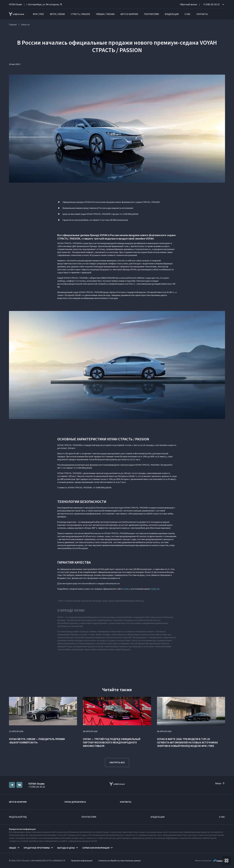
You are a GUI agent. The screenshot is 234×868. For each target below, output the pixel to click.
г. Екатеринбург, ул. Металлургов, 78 (44, 4)
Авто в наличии (129, 14)
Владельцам (172, 14)
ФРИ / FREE (38, 14)
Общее (13, 848)
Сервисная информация (96, 848)
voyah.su (127, 589)
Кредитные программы (37, 848)
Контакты (202, 14)
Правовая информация (82, 861)
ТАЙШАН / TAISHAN (105, 14)
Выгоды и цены (66, 848)
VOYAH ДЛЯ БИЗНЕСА (75, 802)
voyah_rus (155, 589)
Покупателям (151, 14)
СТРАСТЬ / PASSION (80, 14)
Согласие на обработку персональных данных (120, 861)
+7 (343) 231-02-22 (37, 787)
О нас (188, 14)
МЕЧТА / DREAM (57, 14)
